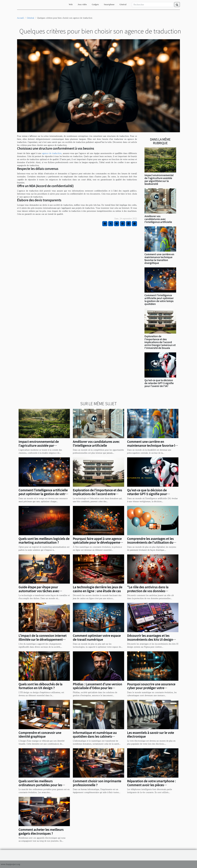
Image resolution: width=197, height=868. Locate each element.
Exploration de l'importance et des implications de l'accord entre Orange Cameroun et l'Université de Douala (160, 342)
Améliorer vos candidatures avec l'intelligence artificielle (158, 219)
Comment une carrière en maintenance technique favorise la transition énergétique (159, 259)
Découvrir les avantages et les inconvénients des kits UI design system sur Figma (150, 639)
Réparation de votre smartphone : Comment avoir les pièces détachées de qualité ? (152, 785)
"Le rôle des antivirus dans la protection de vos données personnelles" (148, 591)
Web (71, 4)
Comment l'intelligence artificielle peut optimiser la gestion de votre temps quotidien (159, 300)
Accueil (20, 18)
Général (123, 4)
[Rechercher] (153, 5)
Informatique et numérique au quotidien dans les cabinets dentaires (95, 736)
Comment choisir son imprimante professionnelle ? (97, 783)
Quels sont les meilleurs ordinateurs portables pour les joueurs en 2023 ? (40, 785)
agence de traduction (52, 153)
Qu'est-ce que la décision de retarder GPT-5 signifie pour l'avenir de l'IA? (159, 383)
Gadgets (95, 4)
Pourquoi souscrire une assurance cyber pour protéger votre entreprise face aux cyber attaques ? (152, 690)
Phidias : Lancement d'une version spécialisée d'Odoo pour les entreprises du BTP (97, 688)
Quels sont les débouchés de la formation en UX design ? (41, 686)
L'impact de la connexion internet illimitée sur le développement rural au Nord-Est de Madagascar (43, 639)
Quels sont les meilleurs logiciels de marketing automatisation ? (44, 540)
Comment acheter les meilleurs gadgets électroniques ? (41, 831)
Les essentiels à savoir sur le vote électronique (151, 734)
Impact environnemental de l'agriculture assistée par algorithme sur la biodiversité (159, 179)
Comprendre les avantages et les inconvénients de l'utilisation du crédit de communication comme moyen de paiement (151, 544)
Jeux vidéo (82, 4)
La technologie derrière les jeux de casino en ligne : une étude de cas (98, 589)
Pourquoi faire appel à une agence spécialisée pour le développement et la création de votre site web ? (98, 542)
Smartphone (109, 4)
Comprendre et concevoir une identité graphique (40, 734)
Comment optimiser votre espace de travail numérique (97, 637)
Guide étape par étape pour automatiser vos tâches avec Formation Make (39, 591)
